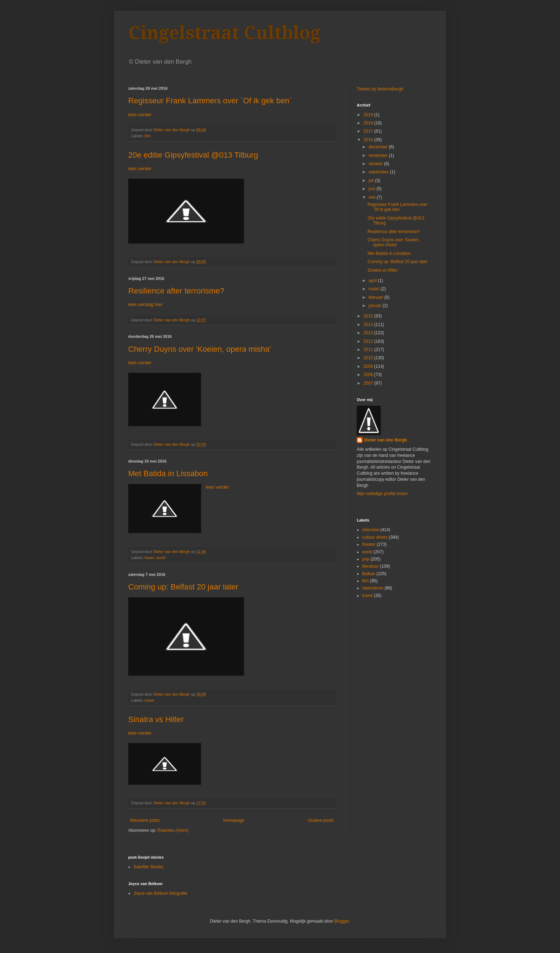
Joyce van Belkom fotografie (161, 893)
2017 (369, 131)
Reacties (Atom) (173, 830)
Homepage (234, 820)
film (148, 136)
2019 (369, 115)
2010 (369, 358)
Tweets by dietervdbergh (380, 89)
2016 (369, 140)
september (379, 172)
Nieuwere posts (145, 820)
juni (372, 189)
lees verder (140, 115)
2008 (369, 375)
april (373, 281)
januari (376, 306)
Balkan (369, 574)
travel (149, 558)
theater (369, 544)
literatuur (371, 566)
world (161, 558)
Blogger (342, 921)
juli (372, 181)
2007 (369, 383)
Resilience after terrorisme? (176, 291)
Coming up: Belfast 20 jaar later (183, 587)
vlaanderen (373, 588)
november (379, 155)
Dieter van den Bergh (386, 440)
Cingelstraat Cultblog (224, 33)
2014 (369, 325)
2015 (369, 316)
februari (376, 297)
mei (373, 197)
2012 (369, 341)
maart (375, 289)
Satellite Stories (148, 867)
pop (366, 559)
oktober (376, 164)
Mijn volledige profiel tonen (382, 494)
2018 (369, 123)
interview (371, 530)
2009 (369, 366)
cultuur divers (375, 537)
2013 (369, 333)
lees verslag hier (145, 304)
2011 (369, 350)
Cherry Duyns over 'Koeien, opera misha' (200, 349)
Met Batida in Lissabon (168, 473)
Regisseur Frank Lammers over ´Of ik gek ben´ (210, 101)
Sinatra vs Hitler (156, 719)
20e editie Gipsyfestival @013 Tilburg (193, 155)
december (379, 147)
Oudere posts (321, 820)
